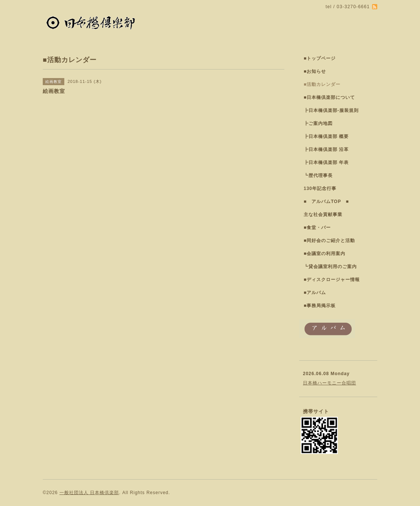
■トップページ (320, 58)
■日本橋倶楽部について (329, 97)
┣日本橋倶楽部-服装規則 (331, 110)
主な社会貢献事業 (323, 215)
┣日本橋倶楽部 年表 (326, 162)
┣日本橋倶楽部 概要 (326, 136)
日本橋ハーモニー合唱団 (329, 383)
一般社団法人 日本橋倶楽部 (89, 493)
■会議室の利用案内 (324, 254)
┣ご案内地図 (318, 123)
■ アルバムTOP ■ (326, 202)
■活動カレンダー (322, 84)
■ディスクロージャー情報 (332, 280)
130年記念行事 (320, 188)
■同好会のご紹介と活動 (329, 241)
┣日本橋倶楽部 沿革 (326, 149)
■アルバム (315, 293)
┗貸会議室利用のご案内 (330, 267)
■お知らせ (315, 71)
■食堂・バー (317, 228)
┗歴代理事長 (318, 175)
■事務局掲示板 (320, 306)
